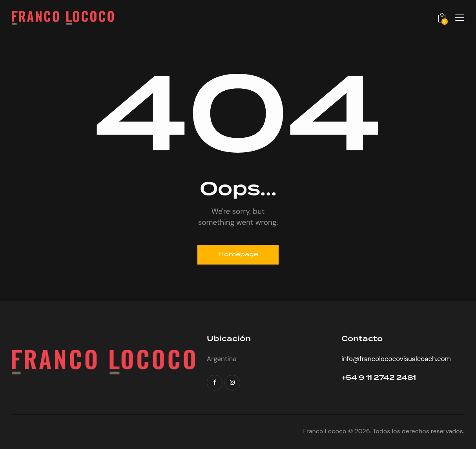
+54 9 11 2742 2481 (379, 378)
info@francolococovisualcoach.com (397, 359)
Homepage (238, 255)
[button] (460, 18)
